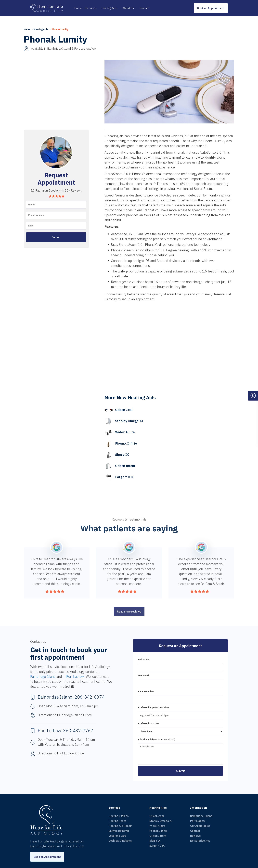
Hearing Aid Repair (120, 826)
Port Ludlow (75, 677)
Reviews (195, 836)
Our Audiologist (200, 826)
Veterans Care (117, 836)
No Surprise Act (200, 841)
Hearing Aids (41, 29)
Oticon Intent (158, 836)
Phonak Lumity (60, 29)
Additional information (156, 739)
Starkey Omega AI (161, 821)
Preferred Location (148, 723)
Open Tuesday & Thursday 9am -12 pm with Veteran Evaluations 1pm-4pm (66, 742)
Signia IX (155, 841)
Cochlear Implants (120, 841)
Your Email (144, 675)
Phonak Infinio (158, 831)
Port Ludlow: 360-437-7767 (65, 731)
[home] (50, 8)
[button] (92, 8)
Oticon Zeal (157, 816)
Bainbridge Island (43, 677)
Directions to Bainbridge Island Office (65, 715)
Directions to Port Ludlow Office (61, 753)
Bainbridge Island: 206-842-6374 (71, 697)
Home (27, 29)
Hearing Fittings (119, 816)
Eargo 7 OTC (157, 846)
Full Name (143, 659)
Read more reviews (129, 612)
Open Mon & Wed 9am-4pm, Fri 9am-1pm (68, 706)
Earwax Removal (119, 831)
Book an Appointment (211, 8)
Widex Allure (157, 826)
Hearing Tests (117, 821)
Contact (195, 831)
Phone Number (146, 691)
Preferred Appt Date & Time (154, 707)
